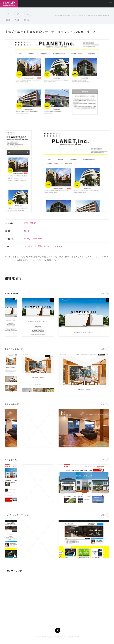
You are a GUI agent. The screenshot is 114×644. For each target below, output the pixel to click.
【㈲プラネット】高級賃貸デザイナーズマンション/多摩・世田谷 (50, 32)
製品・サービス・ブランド (50, 246)
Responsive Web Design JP (56, 637)
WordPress (37, 239)
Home (8, 17)
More (103, 293)
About (18, 17)
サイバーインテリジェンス (17, 515)
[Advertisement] (30, 597)
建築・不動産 (30, 223)
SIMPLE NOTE (12, 293)
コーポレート (30, 246)
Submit (28, 17)
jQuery (27, 239)
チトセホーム (11, 460)
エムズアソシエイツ (14, 349)
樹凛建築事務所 (12, 404)
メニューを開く (110, 4)
